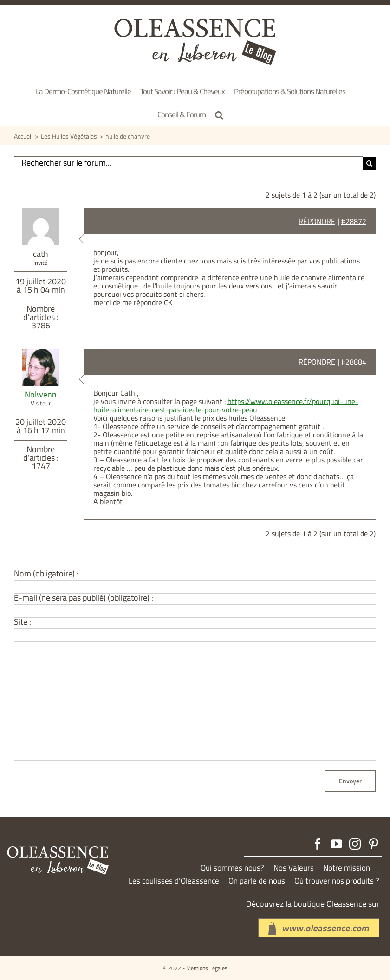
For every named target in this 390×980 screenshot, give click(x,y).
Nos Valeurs (294, 868)
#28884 (354, 362)
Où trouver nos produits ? (337, 881)
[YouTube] (336, 844)
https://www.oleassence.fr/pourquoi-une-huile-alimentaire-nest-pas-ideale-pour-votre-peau (226, 405)
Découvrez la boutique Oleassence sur (313, 904)
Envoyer (350, 781)
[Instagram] (355, 844)
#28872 (354, 221)
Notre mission (347, 868)
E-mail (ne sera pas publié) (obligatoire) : (84, 598)
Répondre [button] (317, 221)
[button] (219, 115)
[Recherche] (369, 163)
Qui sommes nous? (232, 868)
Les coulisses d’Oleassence (174, 881)
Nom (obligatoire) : (46, 574)
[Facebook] (318, 844)
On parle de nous (257, 881)
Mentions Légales (207, 968)
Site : (23, 622)
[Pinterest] (374, 844)
